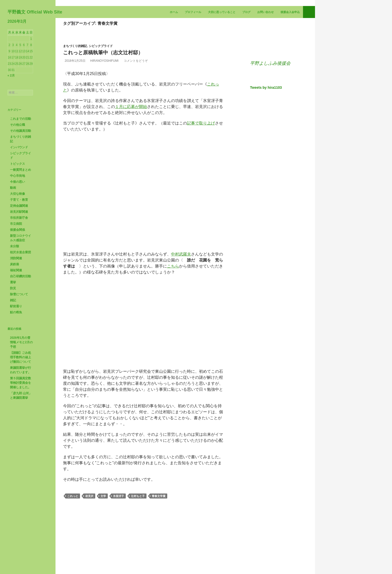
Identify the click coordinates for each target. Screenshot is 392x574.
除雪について (19, 341)
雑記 (13, 347)
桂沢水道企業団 (20, 299)
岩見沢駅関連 (19, 258)
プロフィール (193, 58)
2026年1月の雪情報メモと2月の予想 (21, 389)
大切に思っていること (222, 58)
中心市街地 (17, 222)
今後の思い (17, 228)
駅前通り (16, 353)
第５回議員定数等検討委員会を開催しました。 (20, 429)
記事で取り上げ (201, 170)
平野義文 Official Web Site (35, 58)
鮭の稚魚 (16, 359)
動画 (13, 234)
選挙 (13, 329)
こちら (173, 313)
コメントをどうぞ (143, 107)
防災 (13, 335)
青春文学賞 (159, 542)
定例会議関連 (19, 252)
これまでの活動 (20, 165)
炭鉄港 (14, 311)
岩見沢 (89, 542)
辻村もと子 (138, 542)
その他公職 (17, 171)
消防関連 (16, 305)
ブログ (246, 58)
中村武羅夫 (181, 301)
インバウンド (19, 194)
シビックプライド (101, 92)
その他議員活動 (20, 177)
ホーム (174, 58)
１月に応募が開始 (131, 153)
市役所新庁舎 (19, 264)
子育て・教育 (19, 246)
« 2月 (11, 122)
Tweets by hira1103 (266, 159)
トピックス (17, 210)
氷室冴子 (118, 542)
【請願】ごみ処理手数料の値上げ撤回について (20, 404)
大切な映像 (17, 240)
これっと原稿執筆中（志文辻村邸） (103, 99)
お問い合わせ (265, 58)
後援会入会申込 (290, 58)
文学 (103, 542)
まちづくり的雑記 (75, 92)
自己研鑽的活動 (20, 323)
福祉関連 (16, 317)
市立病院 (16, 270)
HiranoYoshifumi (109, 107)
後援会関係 (17, 276)
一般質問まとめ (20, 216)
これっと (73, 542)
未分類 (14, 293)
